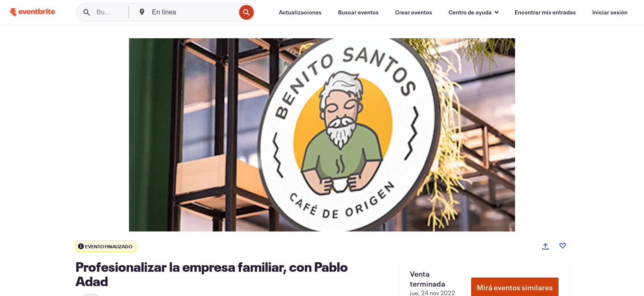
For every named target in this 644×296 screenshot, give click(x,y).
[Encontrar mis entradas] (545, 12)
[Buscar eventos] (358, 12)
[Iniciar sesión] (610, 12)
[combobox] (193, 12)
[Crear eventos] (414, 12)
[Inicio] (32, 12)
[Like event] (563, 246)
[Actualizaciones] (300, 12)
